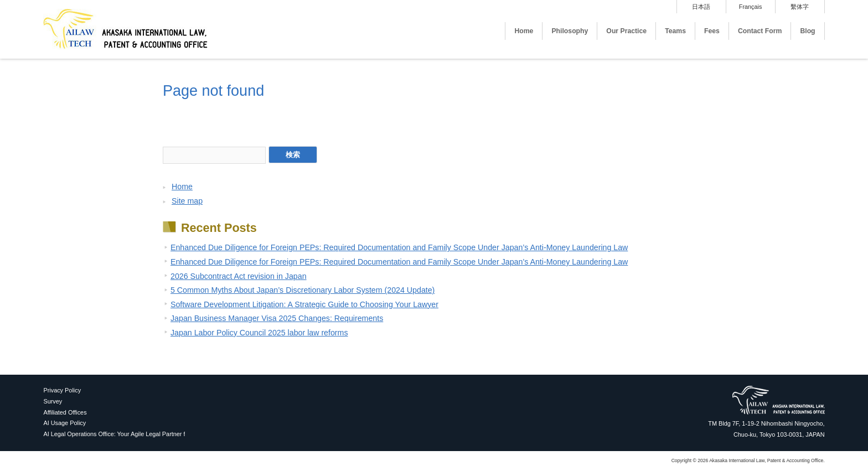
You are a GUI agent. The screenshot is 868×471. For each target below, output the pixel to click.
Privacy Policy (62, 390)
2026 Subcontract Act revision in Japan (239, 276)
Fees (712, 31)
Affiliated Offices (65, 412)
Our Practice (626, 31)
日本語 (701, 7)
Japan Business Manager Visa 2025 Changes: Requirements (277, 318)
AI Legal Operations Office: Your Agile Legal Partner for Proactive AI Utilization (148, 434)
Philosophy (570, 31)
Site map (187, 201)
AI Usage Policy (64, 423)
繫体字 (800, 7)
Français (751, 7)
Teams (675, 31)
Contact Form (760, 31)
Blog (807, 31)
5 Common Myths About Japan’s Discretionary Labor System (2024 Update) (303, 290)
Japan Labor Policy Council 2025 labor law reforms (259, 333)
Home (524, 31)
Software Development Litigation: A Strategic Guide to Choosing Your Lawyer (304, 304)
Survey (53, 401)
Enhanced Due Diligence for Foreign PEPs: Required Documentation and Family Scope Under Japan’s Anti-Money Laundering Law (399, 247)
